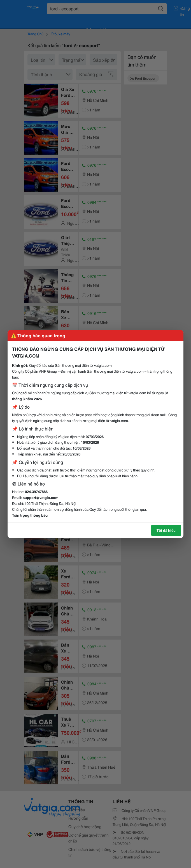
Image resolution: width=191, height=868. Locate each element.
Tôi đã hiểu (166, 530)
